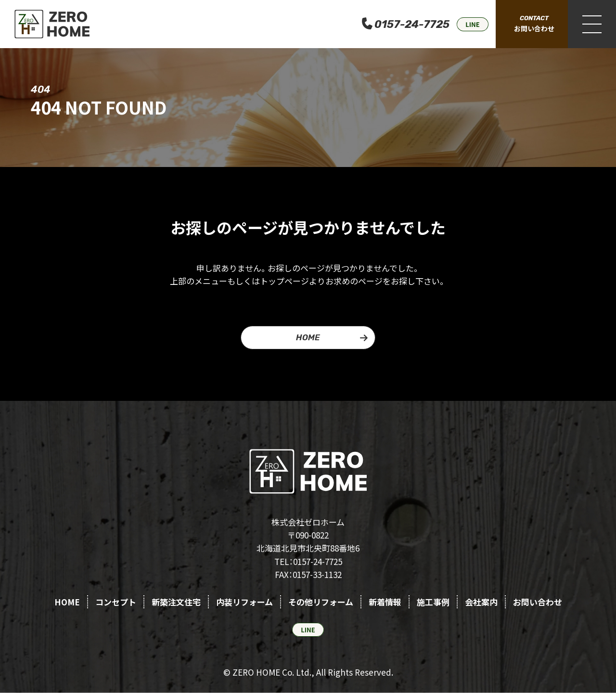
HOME (308, 337)
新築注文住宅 (176, 602)
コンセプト (116, 602)
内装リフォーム (244, 602)
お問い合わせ (538, 602)
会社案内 (481, 602)
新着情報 (385, 602)
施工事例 (433, 602)
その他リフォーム (321, 602)
